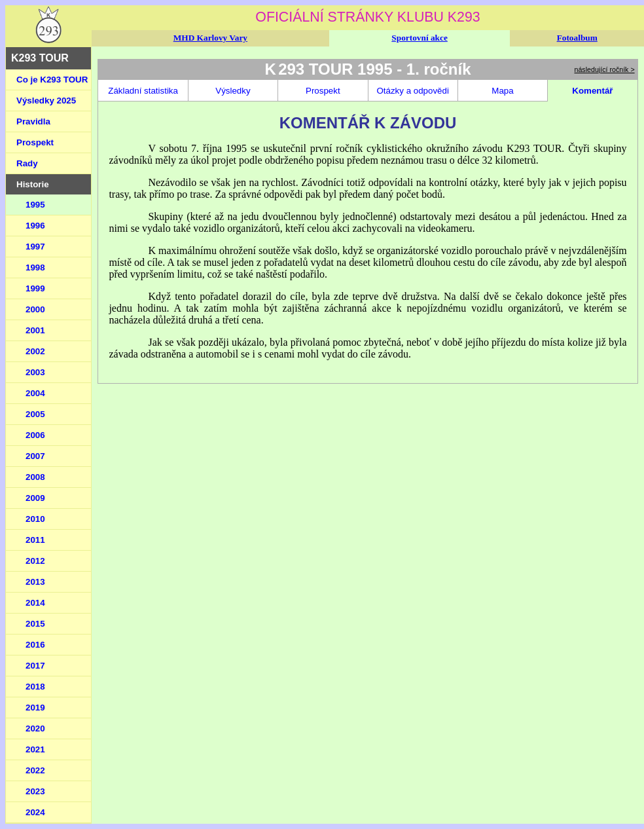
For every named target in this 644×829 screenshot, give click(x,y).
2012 (35, 561)
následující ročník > (605, 69)
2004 (35, 393)
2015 (35, 624)
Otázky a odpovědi (412, 91)
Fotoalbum (577, 38)
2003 (35, 372)
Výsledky (233, 91)
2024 (35, 812)
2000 (35, 309)
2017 (35, 666)
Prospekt (35, 142)
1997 (35, 247)
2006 (35, 435)
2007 (35, 456)
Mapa (502, 91)
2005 (35, 414)
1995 (35, 205)
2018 (35, 687)
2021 (35, 749)
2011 (35, 540)
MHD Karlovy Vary (210, 38)
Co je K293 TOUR (52, 80)
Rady (27, 163)
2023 (35, 791)
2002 (35, 351)
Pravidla (33, 121)
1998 (35, 267)
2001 (35, 330)
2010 (35, 519)
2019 (35, 708)
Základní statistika (143, 91)
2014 (35, 603)
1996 (35, 226)
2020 (35, 728)
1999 (35, 288)
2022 (35, 770)
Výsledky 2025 (46, 101)
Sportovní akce (420, 38)
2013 (35, 582)
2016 (35, 645)
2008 (35, 477)
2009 (35, 498)
